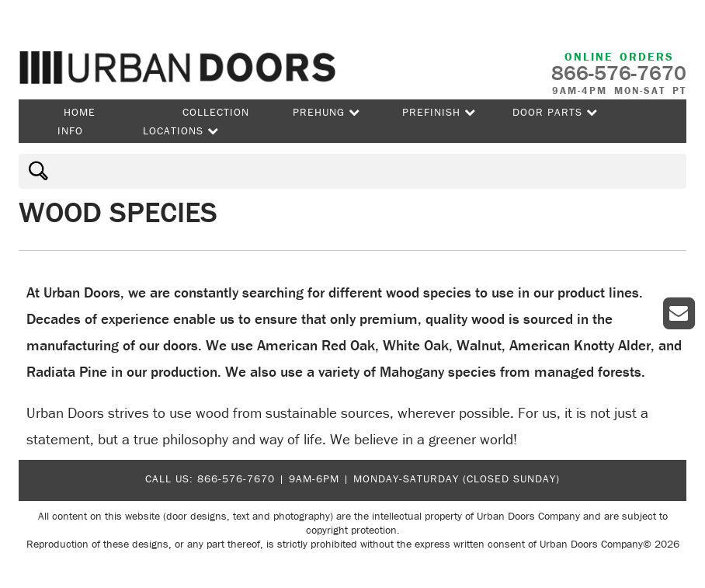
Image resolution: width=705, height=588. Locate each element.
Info (70, 130)
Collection (216, 112)
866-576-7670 (236, 478)
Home (80, 112)
